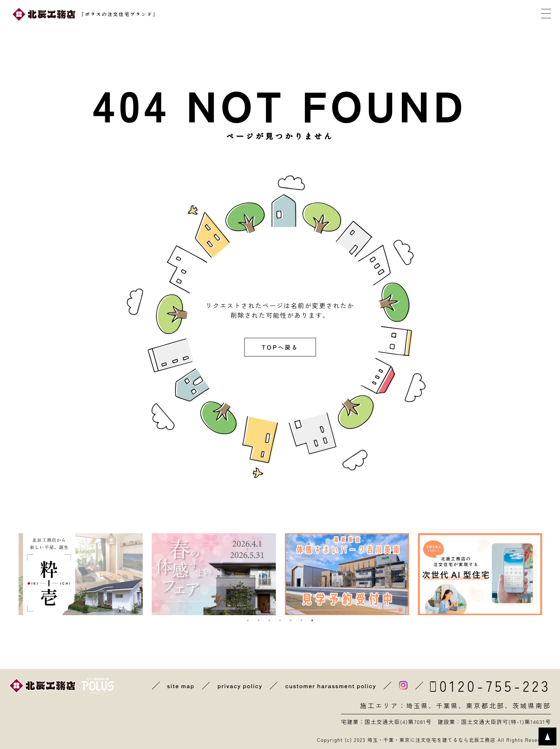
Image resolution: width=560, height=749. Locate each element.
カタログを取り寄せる (369, 14)
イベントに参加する (294, 14)
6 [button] (302, 621)
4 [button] (280, 621)
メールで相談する (443, 14)
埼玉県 (416, 705)
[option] (81, 574)
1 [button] (248, 621)
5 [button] (291, 621)
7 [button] (312, 621)
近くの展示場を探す (220, 14)
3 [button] (269, 621)
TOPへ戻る (280, 347)
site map (177, 686)
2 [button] (259, 621)
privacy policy (237, 686)
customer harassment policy (329, 686)
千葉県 (447, 705)
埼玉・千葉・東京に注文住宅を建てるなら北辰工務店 (429, 740)
